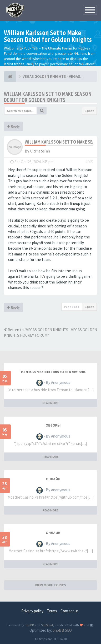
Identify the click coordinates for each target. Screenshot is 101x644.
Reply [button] (13, 126)
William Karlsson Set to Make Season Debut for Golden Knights (48, 97)
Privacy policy (32, 611)
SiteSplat (47, 625)
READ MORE (50, 403)
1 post (89, 111)
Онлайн (53, 479)
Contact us (70, 611)
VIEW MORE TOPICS (50, 585)
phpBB (29, 625)
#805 (89, 162)
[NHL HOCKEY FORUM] (10, 77)
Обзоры (53, 425)
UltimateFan (40, 151)
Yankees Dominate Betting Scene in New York (53, 372)
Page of (72, 307)
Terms (52, 611)
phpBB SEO (62, 630)
